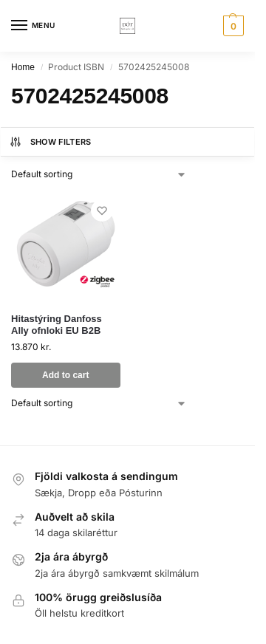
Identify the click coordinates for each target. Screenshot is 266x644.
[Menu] (33, 26)
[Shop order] (99, 174)
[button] (232, 26)
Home (23, 67)
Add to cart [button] (65, 375)
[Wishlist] (102, 210)
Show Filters (50, 142)
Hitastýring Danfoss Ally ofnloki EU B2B (57, 325)
